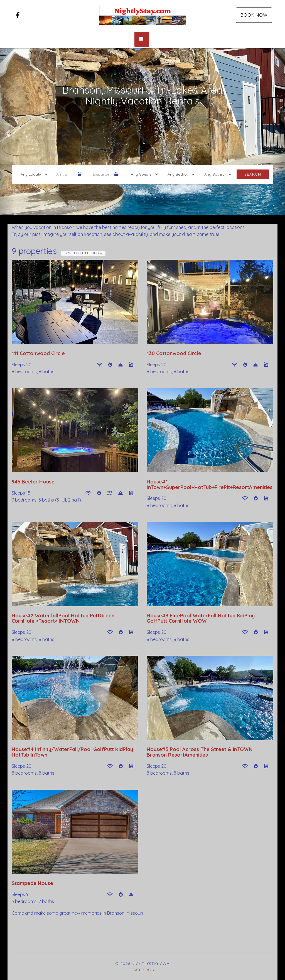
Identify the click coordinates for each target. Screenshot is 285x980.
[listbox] (142, 132)
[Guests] (142, 174)
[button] (7, 132)
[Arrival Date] (65, 174)
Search (253, 174)
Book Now (254, 15)
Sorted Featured (83, 253)
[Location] (32, 174)
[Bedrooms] (179, 174)
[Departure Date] (101, 174)
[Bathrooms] (216, 174)
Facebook (143, 970)
